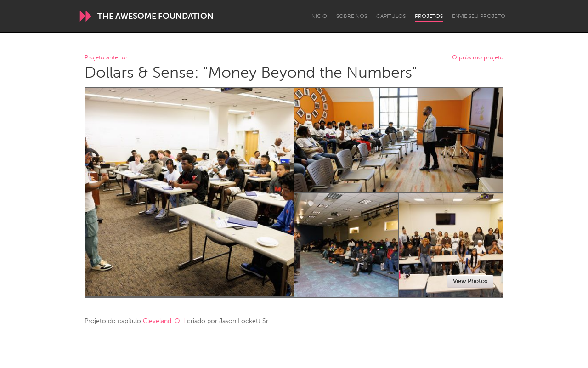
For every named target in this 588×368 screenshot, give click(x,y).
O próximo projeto (478, 58)
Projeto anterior (106, 58)
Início (319, 16)
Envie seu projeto (479, 16)
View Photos (470, 281)
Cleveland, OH (164, 321)
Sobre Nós (352, 16)
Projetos (429, 16)
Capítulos (391, 16)
